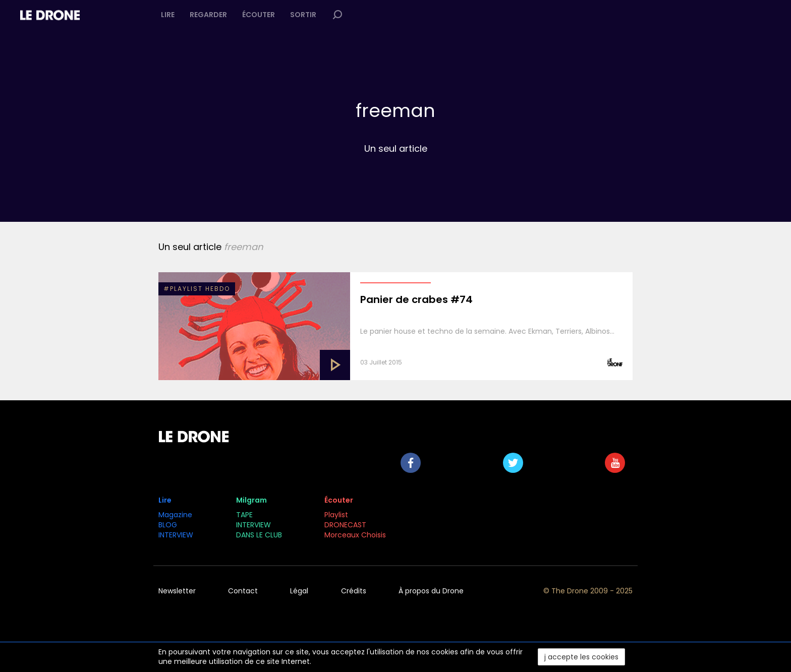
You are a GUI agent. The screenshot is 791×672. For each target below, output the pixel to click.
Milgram (251, 500)
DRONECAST (345, 525)
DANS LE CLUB (259, 535)
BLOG (168, 525)
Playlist (336, 515)
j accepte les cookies (581, 657)
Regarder (208, 15)
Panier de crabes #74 (416, 299)
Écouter (259, 15)
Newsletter (177, 591)
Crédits (354, 591)
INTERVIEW (176, 535)
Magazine (175, 515)
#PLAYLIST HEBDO (197, 289)
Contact (243, 591)
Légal (299, 591)
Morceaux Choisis (356, 535)
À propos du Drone (431, 591)
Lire (168, 15)
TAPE (244, 515)
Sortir (303, 15)
